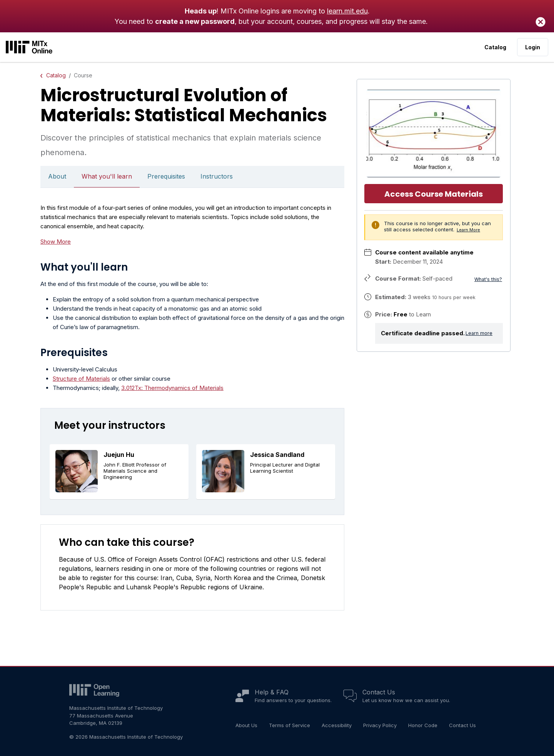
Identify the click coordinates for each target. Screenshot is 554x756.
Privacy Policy (380, 725)
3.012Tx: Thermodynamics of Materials (172, 388)
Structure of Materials (81, 379)
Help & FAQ (272, 692)
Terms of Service (290, 725)
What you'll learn (107, 176)
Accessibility (337, 725)
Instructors (217, 176)
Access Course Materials (434, 194)
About (57, 176)
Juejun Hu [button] (119, 455)
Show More (56, 242)
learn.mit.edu (347, 11)
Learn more (479, 333)
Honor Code (423, 725)
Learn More (468, 230)
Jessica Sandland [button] (277, 455)
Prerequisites (166, 176)
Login (533, 47)
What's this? (488, 279)
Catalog (495, 47)
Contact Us (379, 692)
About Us (246, 725)
